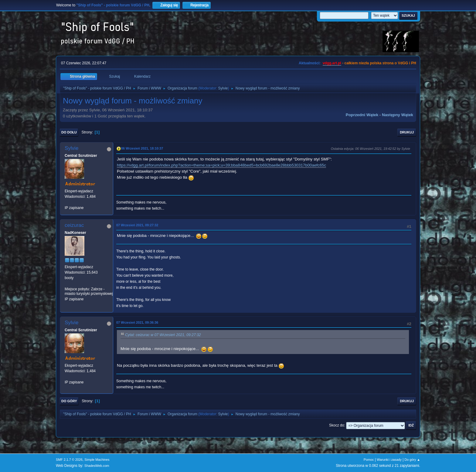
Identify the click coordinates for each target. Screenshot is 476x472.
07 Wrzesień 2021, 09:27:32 (137, 225)
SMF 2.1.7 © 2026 (69, 460)
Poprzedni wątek (362, 115)
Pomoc (369, 460)
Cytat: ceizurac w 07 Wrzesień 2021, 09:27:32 (163, 335)
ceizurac (74, 225)
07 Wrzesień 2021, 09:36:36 (137, 322)
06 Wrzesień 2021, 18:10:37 (142, 148)
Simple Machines (97, 460)
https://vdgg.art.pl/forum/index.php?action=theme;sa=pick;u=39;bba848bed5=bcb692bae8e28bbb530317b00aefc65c (221, 165)
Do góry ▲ (412, 460)
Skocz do (337, 425)
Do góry (69, 401)
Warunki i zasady (389, 460)
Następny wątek (398, 115)
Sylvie (223, 88)
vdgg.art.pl (332, 63)
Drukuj (407, 132)
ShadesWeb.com (97, 466)
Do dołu (69, 132)
